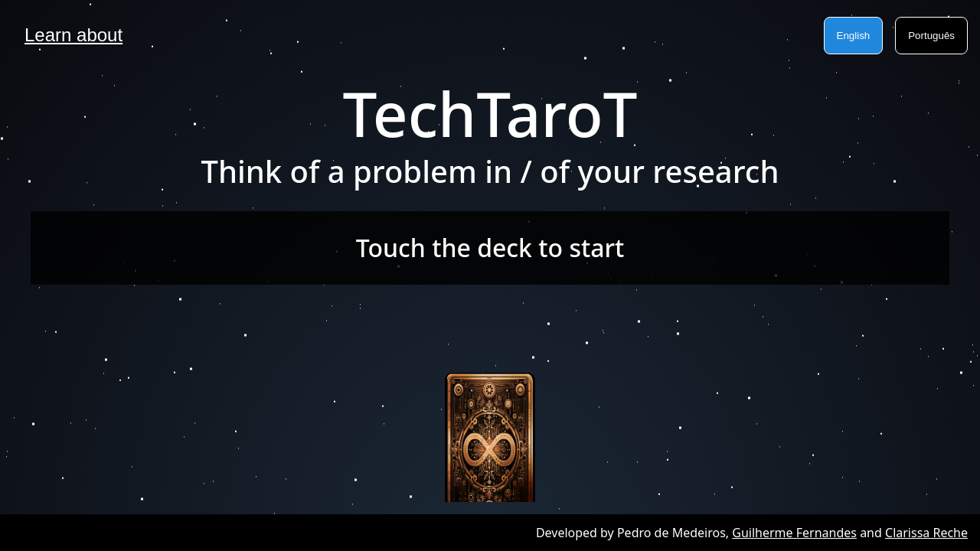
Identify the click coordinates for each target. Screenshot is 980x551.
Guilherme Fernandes (794, 533)
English (854, 36)
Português (931, 36)
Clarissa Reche (926, 533)
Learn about (73, 35)
